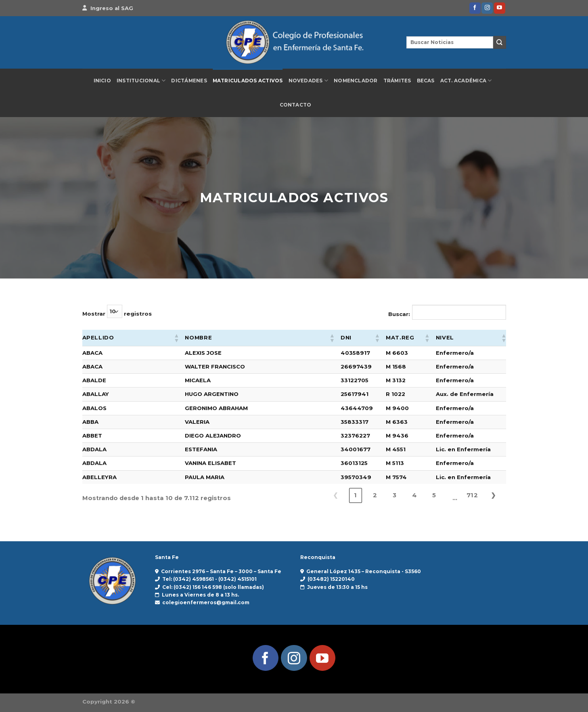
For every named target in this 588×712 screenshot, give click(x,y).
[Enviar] (500, 42)
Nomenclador (356, 81)
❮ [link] (336, 495)
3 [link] (394, 495)
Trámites (397, 81)
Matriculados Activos (248, 81)
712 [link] (472, 495)
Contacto (296, 105)
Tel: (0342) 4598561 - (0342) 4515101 (209, 579)
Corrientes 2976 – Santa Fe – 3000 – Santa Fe (221, 571)
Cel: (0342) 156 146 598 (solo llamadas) (213, 587)
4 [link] (414, 495)
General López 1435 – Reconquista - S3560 (364, 571)
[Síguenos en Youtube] (500, 8)
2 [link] (375, 495)
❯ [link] (493, 495)
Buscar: (399, 314)
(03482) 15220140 (331, 579)
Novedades (309, 81)
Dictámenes (189, 81)
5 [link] (434, 495)
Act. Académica (466, 81)
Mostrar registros (117, 311)
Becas (426, 81)
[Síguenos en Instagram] (487, 8)
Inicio (102, 81)
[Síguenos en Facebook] (475, 8)
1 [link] (355, 495)
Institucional (141, 81)
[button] (176, 338)
